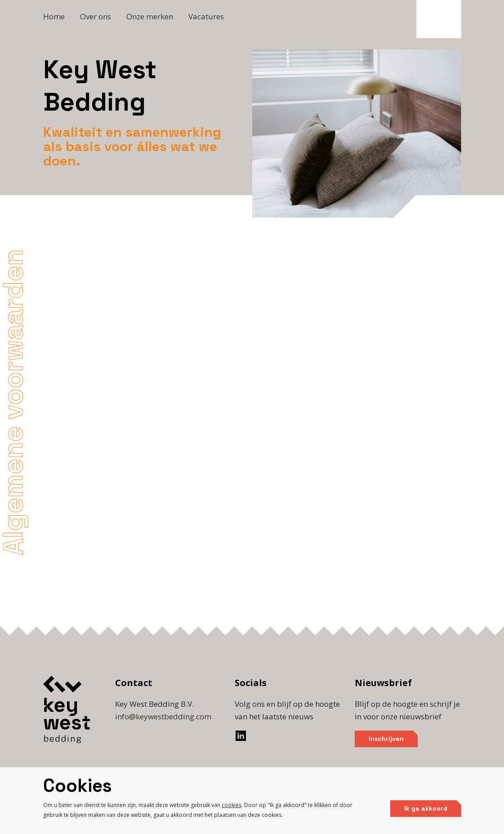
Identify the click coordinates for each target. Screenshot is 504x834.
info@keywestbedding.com (163, 716)
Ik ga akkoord (426, 808)
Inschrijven (386, 739)
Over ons (96, 16)
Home (54, 16)
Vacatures (206, 16)
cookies (232, 805)
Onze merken (150, 16)
